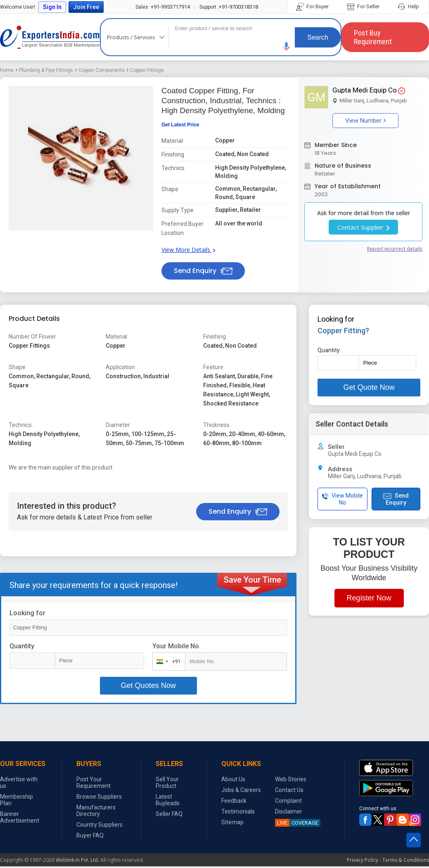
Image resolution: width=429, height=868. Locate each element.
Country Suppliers (100, 825)
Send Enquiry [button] (203, 271)
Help (409, 6)
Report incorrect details (395, 249)
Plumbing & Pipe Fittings (46, 70)
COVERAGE (297, 823)
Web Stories (291, 779)
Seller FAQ (169, 814)
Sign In (52, 7)
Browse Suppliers (99, 797)
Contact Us (289, 790)
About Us (233, 779)
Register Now (369, 598)
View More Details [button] (188, 250)
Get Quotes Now (148, 685)
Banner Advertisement (20, 817)
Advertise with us (19, 783)
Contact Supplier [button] (363, 227)
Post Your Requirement (94, 783)
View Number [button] (365, 121)
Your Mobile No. (177, 646)
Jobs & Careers (241, 790)
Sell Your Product (167, 783)
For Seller (364, 6)
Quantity (22, 646)
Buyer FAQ (90, 835)
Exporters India (50, 37)
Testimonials (238, 811)
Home (7, 70)
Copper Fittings (147, 70)
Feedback (234, 801)
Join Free (86, 7)
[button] (287, 46)
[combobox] (167, 662)
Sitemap (232, 822)
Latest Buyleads (168, 800)
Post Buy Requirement (373, 37)
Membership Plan (17, 800)
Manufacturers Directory (96, 811)
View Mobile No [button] (342, 499)
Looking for (27, 613)
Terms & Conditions (406, 860)
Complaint (288, 801)
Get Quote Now (369, 387)
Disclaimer (289, 811)
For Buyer (313, 6)
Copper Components (102, 70)
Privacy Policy (363, 860)
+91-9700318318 (229, 7)
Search (318, 37)
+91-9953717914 (163, 7)
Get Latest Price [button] (180, 125)
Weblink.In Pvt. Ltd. (77, 860)
